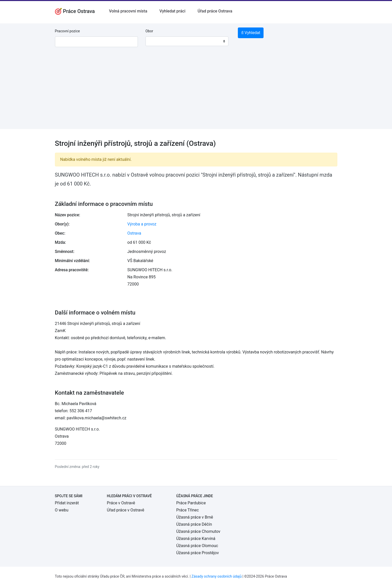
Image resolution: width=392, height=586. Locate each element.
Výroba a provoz (142, 224)
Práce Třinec (188, 510)
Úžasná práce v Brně (195, 517)
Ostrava (134, 233)
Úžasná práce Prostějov (198, 553)
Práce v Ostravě (121, 503)
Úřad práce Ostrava (215, 11)
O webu (62, 510)
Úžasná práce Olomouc (197, 546)
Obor (149, 31)
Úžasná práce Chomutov (198, 531)
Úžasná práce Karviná (196, 539)
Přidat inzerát (67, 503)
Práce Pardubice (191, 503)
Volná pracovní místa (128, 11)
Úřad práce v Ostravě (126, 510)
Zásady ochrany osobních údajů (217, 576)
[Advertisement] (196, 93)
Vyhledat (251, 33)
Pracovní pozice (67, 31)
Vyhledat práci (172, 11)
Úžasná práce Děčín (194, 524)
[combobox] (187, 41)
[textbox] (156, 41)
